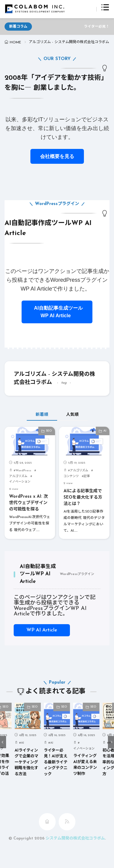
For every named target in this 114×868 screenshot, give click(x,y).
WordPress (23, 471)
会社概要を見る (57, 156)
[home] (47, 822)
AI (105, 431)
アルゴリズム (18, 476)
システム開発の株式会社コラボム (75, 838)
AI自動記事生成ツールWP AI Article (57, 312)
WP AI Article (42, 630)
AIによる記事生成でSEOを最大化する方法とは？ (83, 498)
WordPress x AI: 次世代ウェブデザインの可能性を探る (28, 503)
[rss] (67, 822)
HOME (15, 42)
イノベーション (20, 482)
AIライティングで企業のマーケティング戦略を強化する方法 (26, 762)
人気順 (72, 415)
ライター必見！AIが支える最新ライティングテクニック (56, 762)
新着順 (42, 415)
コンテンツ (71, 476)
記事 (87, 476)
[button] (3, 742)
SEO (49, 431)
